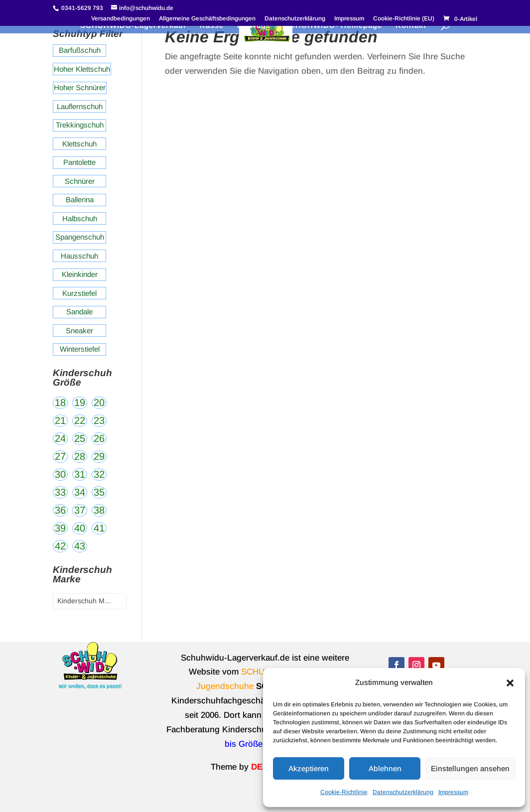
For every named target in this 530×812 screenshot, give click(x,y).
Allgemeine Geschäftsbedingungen (207, 19)
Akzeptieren (309, 768)
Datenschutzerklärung (403, 792)
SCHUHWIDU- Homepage (333, 26)
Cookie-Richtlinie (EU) (404, 19)
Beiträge (254, 26)
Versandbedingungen (121, 19)
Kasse (212, 26)
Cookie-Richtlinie (344, 792)
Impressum (453, 792)
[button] (510, 683)
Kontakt (411, 26)
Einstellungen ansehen (470, 768)
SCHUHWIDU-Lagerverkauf (133, 26)
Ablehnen (385, 768)
